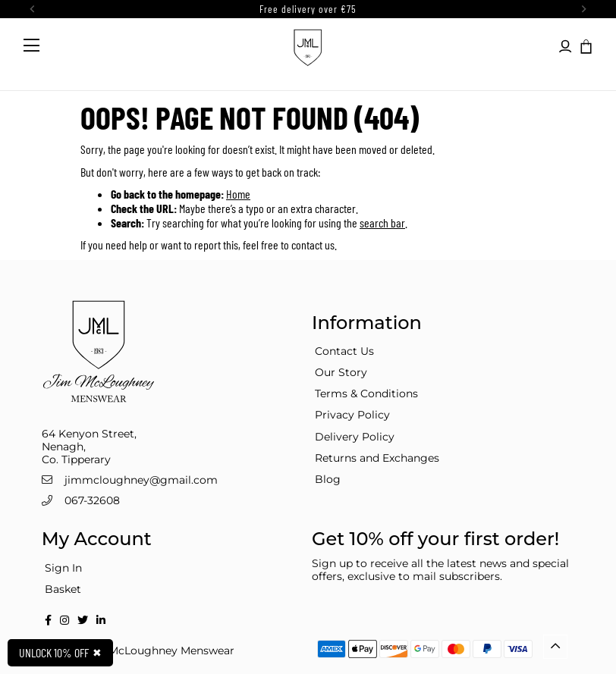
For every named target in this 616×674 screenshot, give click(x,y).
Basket (63, 589)
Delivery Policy (355, 437)
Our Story (341, 372)
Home (238, 194)
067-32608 (92, 500)
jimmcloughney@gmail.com (141, 480)
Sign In (63, 568)
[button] (585, 45)
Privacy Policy (352, 415)
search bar (382, 223)
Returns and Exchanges (377, 458)
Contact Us (344, 351)
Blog (328, 479)
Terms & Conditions (366, 393)
